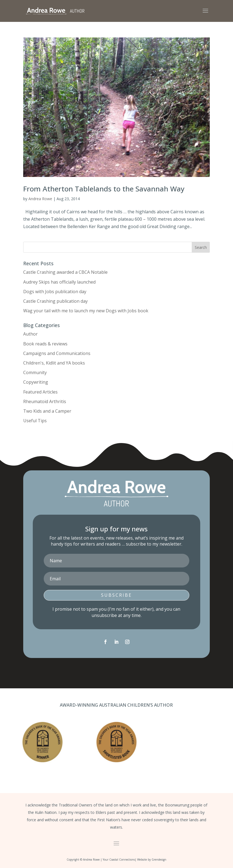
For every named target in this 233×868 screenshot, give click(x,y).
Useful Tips (35, 421)
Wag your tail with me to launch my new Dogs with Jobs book (86, 311)
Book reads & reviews (45, 344)
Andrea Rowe (40, 199)
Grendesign (159, 860)
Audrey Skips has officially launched (59, 282)
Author (30, 334)
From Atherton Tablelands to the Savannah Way (104, 189)
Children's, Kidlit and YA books (54, 363)
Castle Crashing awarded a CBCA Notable (65, 272)
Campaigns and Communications (57, 353)
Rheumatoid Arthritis (45, 401)
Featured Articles (40, 392)
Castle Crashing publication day (55, 301)
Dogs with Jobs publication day (55, 292)
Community (35, 372)
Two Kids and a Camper (47, 411)
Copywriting (36, 382)
